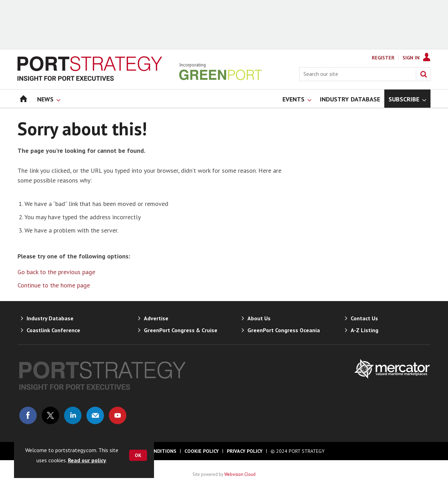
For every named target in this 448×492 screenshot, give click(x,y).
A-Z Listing (365, 330)
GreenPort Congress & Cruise (181, 330)
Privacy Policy (245, 451)
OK (138, 455)
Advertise (156, 318)
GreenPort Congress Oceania (284, 330)
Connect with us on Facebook (28, 415)
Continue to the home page (54, 285)
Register (383, 58)
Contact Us (364, 318)
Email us (95, 415)
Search (423, 74)
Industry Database (50, 318)
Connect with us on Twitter (50, 415)
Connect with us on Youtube (118, 415)
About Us (259, 318)
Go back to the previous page (56, 272)
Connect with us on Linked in (73, 415)
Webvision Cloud (240, 474)
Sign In (411, 58)
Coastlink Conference (53, 330)
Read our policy (87, 460)
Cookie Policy (202, 451)
